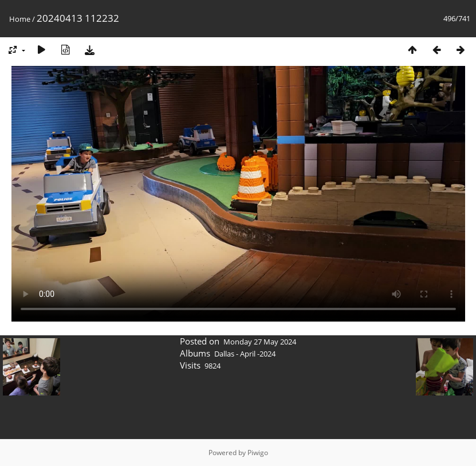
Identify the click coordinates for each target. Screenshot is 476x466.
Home (20, 19)
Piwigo (258, 453)
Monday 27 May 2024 (260, 342)
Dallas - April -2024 (245, 354)
